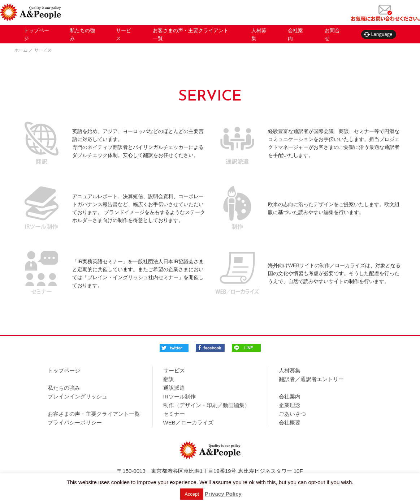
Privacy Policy (223, 494)
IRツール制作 (179, 396)
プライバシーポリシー (75, 422)
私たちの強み (82, 34)
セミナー (174, 414)
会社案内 (295, 34)
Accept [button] (192, 494)
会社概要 (290, 422)
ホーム (21, 50)
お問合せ (332, 34)
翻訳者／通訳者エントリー (311, 379)
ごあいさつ (292, 414)
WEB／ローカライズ (188, 422)
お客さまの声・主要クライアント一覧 (191, 34)
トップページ (36, 34)
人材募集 (259, 34)
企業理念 (290, 405)
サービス (124, 34)
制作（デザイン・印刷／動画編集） (207, 405)
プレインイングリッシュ (77, 396)
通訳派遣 (174, 388)
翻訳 (169, 379)
